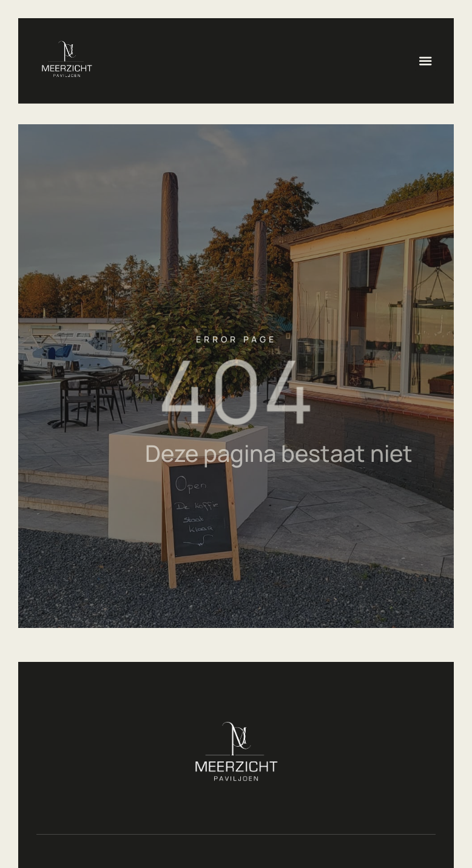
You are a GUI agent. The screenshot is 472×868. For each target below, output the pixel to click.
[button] (425, 61)
